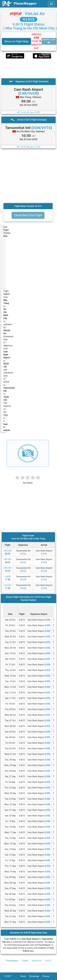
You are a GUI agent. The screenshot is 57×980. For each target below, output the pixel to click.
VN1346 (8, 551)
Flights (25, 961)
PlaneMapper (12, 961)
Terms (25, 976)
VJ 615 (29, 19)
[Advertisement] (28, 68)
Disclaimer (36, 976)
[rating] (28, 481)
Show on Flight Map (16, 41)
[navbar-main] (51, 4)
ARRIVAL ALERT (49, 41)
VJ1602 (8, 585)
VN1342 (8, 568)
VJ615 (48, 961)
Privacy (47, 976)
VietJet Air (35, 14)
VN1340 (8, 559)
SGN (23, 554)
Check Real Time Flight (28, 215)
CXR (44, 554)
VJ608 (8, 577)
